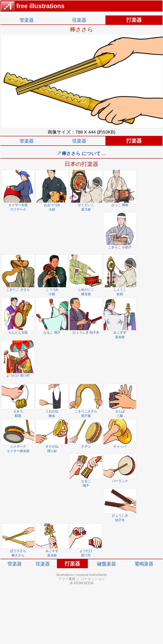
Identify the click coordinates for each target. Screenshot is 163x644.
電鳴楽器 (144, 564)
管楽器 (27, 20)
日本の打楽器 (81, 164)
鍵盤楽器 (107, 564)
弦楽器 (79, 20)
